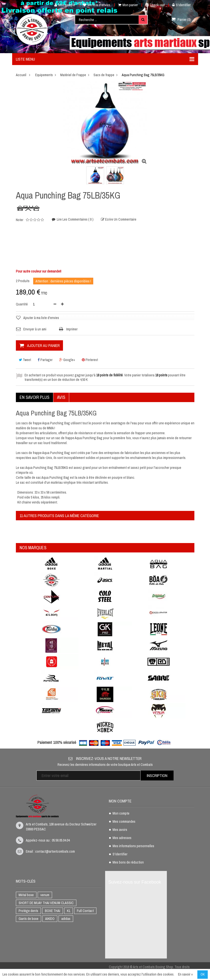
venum (45, 895)
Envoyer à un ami (35, 329)
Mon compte (63, 5)
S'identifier (181, 5)
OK (203, 974)
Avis (61, 397)
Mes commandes (124, 822)
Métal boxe (26, 895)
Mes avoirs (120, 830)
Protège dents (28, 911)
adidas (66, 919)
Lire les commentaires (75, 220)
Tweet (25, 360)
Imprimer (72, 329)
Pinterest (90, 360)
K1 (69, 911)
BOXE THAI (53, 911)
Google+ (67, 360)
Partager (45, 360)
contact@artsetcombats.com (55, 851)
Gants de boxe (29, 919)
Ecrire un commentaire (120, 220)
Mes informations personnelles (133, 846)
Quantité (22, 304)
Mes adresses (122, 838)
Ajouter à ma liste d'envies (41, 318)
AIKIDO (50, 919)
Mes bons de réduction (128, 863)
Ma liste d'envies (97, 5)
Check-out (155, 5)
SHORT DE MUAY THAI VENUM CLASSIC (46, 903)
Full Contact (85, 911)
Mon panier (128, 5)
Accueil (21, 75)
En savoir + (185, 974)
